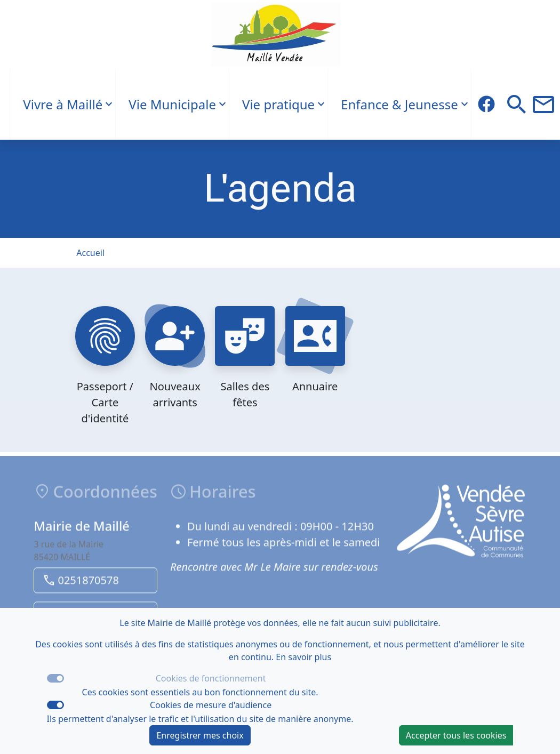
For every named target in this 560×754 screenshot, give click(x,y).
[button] (517, 105)
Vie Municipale (172, 104)
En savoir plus (303, 657)
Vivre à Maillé (63, 104)
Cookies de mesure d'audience (211, 705)
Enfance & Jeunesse (399, 104)
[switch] (55, 705)
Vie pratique (278, 104)
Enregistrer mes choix (200, 735)
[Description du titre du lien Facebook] (486, 105)
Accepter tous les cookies (456, 735)
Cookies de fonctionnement (211, 678)
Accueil (90, 253)
